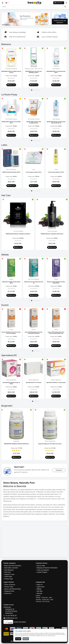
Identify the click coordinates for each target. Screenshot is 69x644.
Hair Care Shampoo (12, 170)
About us (40, 585)
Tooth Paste (8, 577)
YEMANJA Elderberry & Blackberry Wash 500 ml (52, 234)
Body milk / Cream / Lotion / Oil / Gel (34, 69)
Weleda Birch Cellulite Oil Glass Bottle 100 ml (12, 282)
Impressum (8, 593)
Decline (26, 639)
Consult (59, 470)
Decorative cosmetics (11, 568)
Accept (18, 639)
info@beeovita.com (11, 618)
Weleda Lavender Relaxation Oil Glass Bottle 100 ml (57, 282)
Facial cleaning (57, 69)
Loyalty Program (42, 572)
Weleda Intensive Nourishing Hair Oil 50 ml (34, 282)
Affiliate (39, 589)
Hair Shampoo (9, 570)
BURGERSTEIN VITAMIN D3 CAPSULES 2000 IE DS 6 (18, 444)
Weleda (12, 279)
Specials (39, 593)
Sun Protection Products (12, 119)
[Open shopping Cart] (59, 3)
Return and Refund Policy (13, 589)
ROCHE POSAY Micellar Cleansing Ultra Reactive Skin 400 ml (57, 122)
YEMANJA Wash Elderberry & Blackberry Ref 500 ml (18, 234)
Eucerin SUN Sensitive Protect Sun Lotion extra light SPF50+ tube (57, 333)
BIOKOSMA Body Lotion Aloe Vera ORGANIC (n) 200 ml (34, 72)
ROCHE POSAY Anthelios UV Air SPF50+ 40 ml (12, 122)
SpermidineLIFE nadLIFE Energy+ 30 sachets (12, 383)
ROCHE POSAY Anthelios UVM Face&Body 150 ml (34, 122)
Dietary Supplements (12, 380)
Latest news (41, 587)
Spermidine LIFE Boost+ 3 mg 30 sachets (57, 383)
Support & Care (9, 574)
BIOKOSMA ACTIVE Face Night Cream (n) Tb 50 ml (12, 72)
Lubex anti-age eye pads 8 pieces (34, 172)
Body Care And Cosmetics (13, 566)
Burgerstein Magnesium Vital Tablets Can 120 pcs (51, 444)
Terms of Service (10, 585)
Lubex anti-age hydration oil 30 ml (57, 172)
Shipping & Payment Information (47, 568)
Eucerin (12, 330)
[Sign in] (3, 3)
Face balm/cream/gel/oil (12, 69)
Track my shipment (43, 570)
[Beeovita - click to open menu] (66, 3)
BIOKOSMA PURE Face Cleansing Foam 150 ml (57, 72)
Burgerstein (18, 441)
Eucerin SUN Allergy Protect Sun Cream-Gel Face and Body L (12, 333)
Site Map (40, 591)
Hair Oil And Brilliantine (35, 279)
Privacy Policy (9, 587)
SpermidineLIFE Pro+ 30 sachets (35, 383)
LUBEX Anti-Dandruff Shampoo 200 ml (12, 172)
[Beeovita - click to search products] (65, 7)
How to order (41, 566)
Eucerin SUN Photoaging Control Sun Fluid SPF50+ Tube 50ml (34, 333)
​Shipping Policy (9, 591)
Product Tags (9, 579)
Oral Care (8, 572)
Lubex (35, 170)
